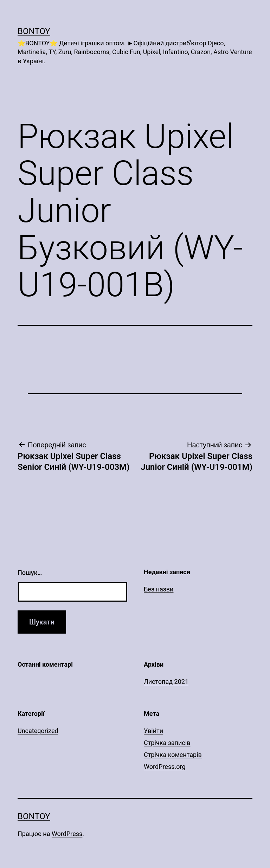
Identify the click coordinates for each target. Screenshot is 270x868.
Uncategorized (38, 731)
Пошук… (30, 573)
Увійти (153, 731)
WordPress (67, 834)
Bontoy (34, 31)
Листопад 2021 (166, 682)
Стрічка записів (167, 743)
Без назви (159, 589)
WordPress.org (165, 767)
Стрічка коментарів (173, 755)
